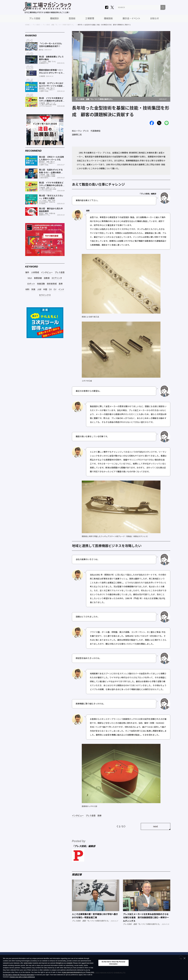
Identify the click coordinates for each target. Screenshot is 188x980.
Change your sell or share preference (22, 977)
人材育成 (35, 273)
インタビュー (78, 816)
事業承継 (38, 278)
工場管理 (90, 18)
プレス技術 (35, 18)
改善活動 (41, 284)
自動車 (47, 278)
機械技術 (108, 18)
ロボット (31, 284)
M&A (30, 278)
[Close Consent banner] (185, 958)
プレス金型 (91, 816)
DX (50, 290)
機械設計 (54, 18)
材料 (27, 290)
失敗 (33, 290)
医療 (99, 816)
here (83, 963)
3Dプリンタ (57, 278)
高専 (61, 284)
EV (55, 290)
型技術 (72, 18)
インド (61, 290)
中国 (45, 290)
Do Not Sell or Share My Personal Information (19, 975)
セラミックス (45, 295)
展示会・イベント (131, 18)
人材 (39, 290)
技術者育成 (52, 284)
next (156, 826)
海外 (27, 273)
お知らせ (155, 18)
